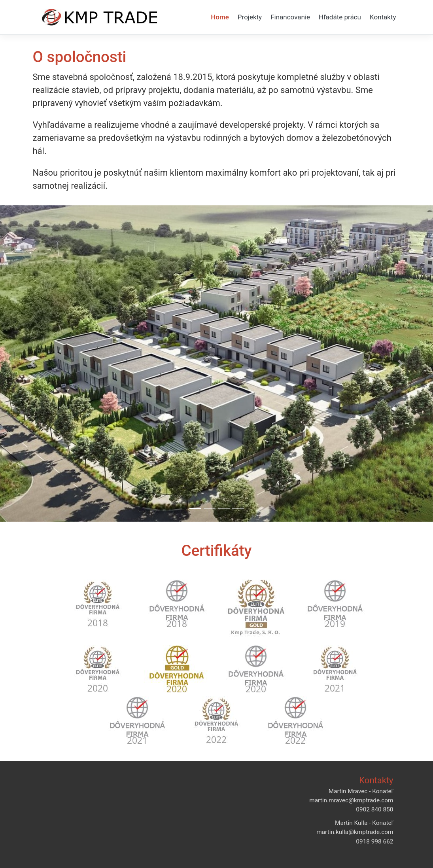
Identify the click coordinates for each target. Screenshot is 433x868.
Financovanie (290, 17)
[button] (32, 364)
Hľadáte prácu (340, 17)
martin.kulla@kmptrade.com (355, 832)
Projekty (250, 17)
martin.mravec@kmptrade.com (351, 800)
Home (220, 17)
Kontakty (383, 17)
